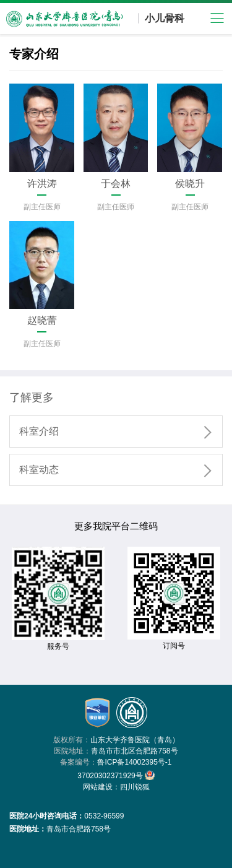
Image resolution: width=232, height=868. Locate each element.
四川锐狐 (135, 787)
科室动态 (121, 471)
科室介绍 (121, 432)
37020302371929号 (116, 775)
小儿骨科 (165, 18)
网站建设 (98, 787)
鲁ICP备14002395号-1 (134, 762)
